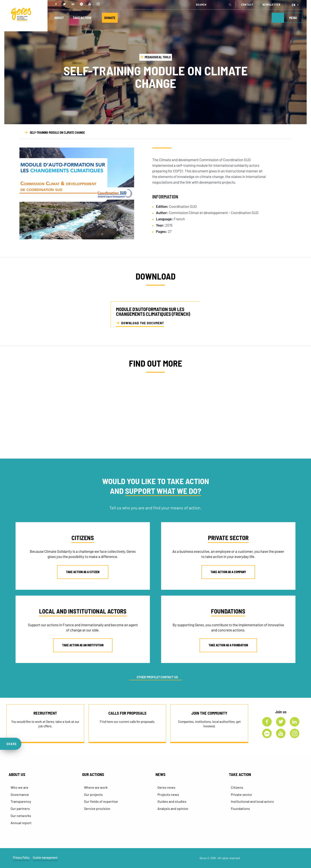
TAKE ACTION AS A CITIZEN (83, 572)
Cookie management (45, 858)
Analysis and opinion (173, 808)
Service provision (97, 808)
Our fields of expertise (101, 801)
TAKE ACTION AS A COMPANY (228, 572)
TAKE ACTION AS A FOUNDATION (228, 645)
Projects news (168, 794)
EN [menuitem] (294, 5)
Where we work (96, 787)
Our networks (21, 816)
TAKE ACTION (82, 18)
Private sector (242, 794)
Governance (20, 794)
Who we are (19, 787)
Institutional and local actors (252, 801)
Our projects (93, 794)
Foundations (240, 808)
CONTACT (247, 5)
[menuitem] (296, 5)
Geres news (166, 787)
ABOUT (59, 18)
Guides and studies (172, 801)
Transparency (21, 801)
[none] (296, 5)
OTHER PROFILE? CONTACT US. (158, 677)
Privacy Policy (21, 858)
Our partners (20, 808)
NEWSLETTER (271, 5)
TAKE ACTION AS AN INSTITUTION (83, 645)
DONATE (110, 18)
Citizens (237, 787)
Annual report (21, 823)
